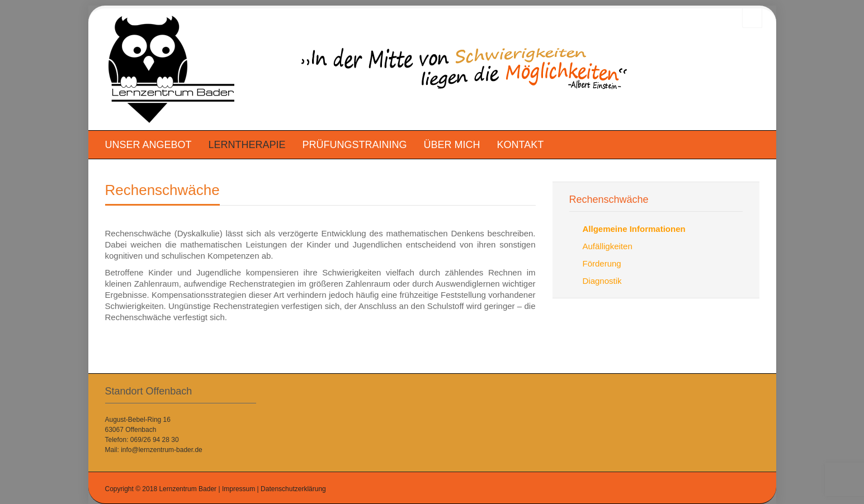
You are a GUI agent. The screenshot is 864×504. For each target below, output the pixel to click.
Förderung (602, 263)
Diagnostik (602, 281)
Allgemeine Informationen (634, 229)
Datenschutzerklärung (293, 489)
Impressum (239, 489)
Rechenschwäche (162, 190)
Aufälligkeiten (608, 246)
